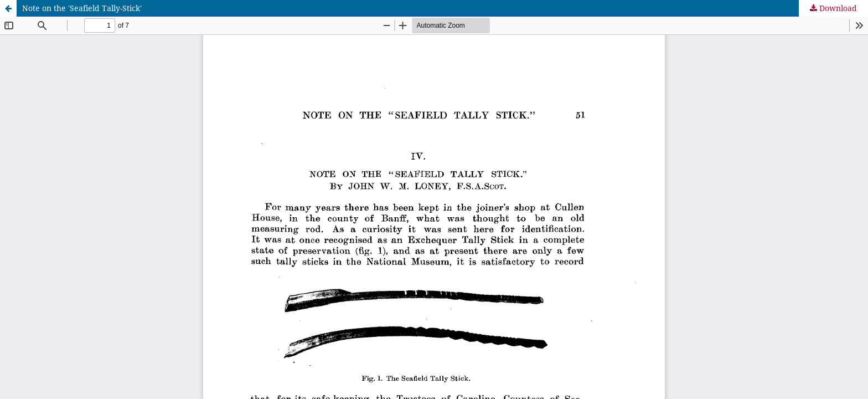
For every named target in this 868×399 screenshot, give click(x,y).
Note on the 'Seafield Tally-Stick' (82, 8)
